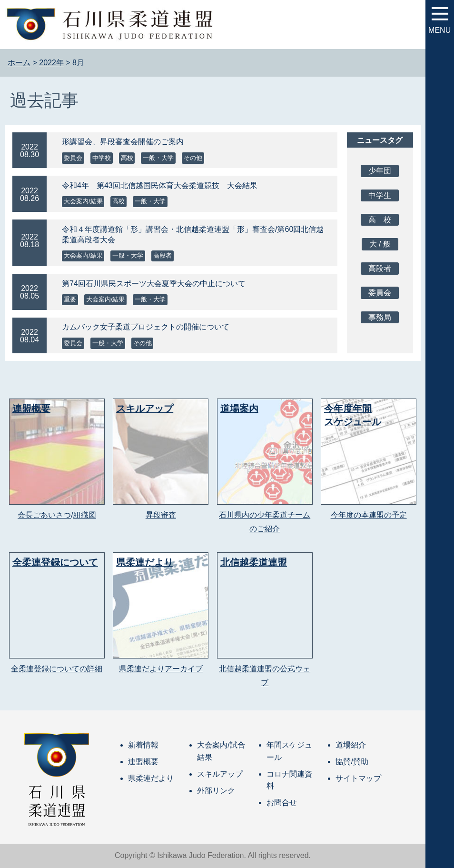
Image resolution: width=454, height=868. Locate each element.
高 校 (380, 220)
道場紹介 (351, 745)
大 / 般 (380, 244)
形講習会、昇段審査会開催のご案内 (123, 142)
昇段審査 (161, 515)
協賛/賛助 (352, 762)
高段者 (163, 255)
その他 (193, 158)
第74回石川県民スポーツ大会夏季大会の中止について (154, 284)
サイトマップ (358, 778)
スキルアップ (220, 774)
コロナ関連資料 (289, 780)
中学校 (102, 158)
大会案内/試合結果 (221, 751)
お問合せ (282, 803)
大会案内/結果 (83, 201)
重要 (70, 299)
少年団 (380, 171)
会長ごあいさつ (44, 515)
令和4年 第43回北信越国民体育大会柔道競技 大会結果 (160, 185)
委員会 (73, 158)
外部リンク (216, 791)
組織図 (85, 515)
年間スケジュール (289, 751)
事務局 (380, 317)
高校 (127, 158)
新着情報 (143, 745)
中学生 (380, 195)
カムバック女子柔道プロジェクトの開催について (146, 327)
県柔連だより (151, 778)
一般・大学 (158, 158)
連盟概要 (143, 762)
